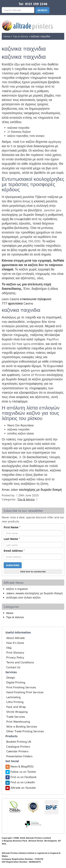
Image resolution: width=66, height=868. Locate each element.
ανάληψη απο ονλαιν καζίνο (23, 597)
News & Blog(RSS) (22, 766)
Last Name (12, 539)
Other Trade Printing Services (25, 731)
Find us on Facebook (24, 777)
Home (7, 36)
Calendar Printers (17, 751)
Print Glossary (15, 652)
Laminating (13, 697)
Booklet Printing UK (19, 742)
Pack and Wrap (16, 707)
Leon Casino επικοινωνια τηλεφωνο (26, 299)
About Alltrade (15, 638)
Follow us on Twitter (23, 772)
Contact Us (13, 667)
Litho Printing (15, 702)
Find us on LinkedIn (23, 782)
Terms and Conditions (20, 662)
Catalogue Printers (18, 747)
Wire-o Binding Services (22, 726)
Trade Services (16, 717)
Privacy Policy (15, 657)
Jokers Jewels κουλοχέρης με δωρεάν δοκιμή (34, 593)
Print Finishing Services (21, 687)
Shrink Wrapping (17, 712)
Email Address (14, 551)
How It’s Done (15, 643)
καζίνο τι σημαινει (17, 589)
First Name (12, 527)
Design (11, 677)
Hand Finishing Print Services (25, 692)
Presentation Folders (19, 756)
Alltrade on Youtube (23, 788)
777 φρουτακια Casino (17, 303)
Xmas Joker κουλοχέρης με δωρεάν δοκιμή (32, 490)
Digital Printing (16, 682)
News (10, 613)
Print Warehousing (18, 722)
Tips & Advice (20, 36)
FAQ (9, 648)
